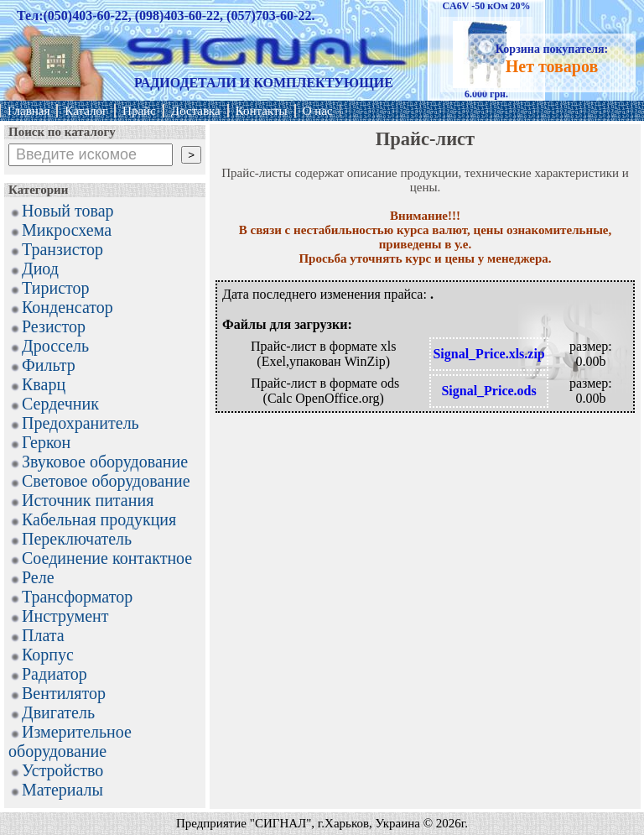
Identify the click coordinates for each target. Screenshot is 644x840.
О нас (318, 111)
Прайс (139, 111)
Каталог (86, 111)
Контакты (262, 111)
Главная (29, 111)
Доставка (196, 111)
